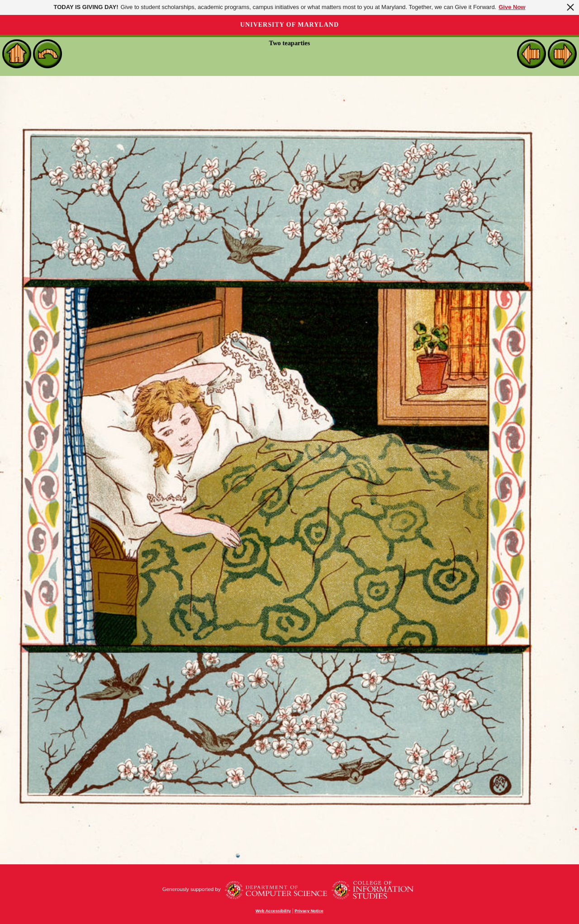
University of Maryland (289, 25)
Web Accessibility (273, 911)
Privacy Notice (309, 911)
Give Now (512, 7)
